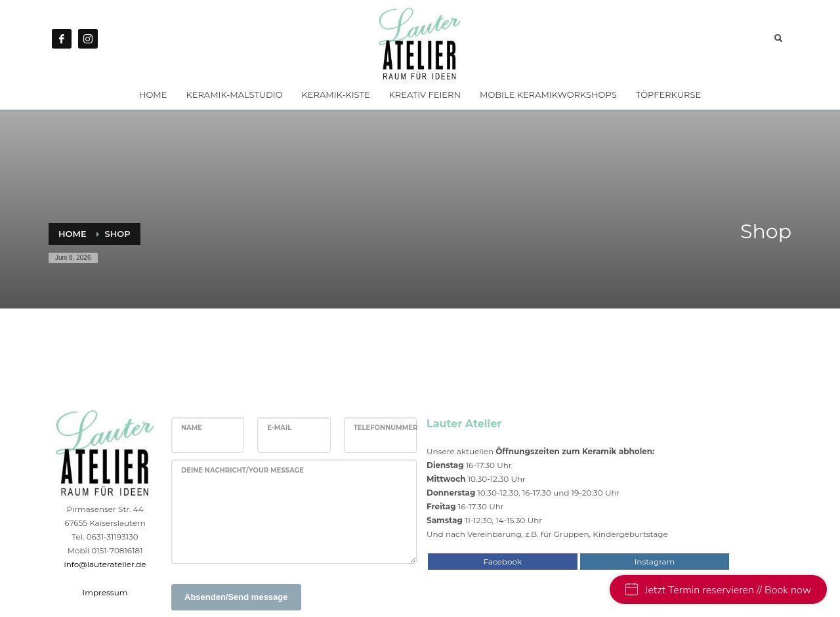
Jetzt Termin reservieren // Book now (718, 590)
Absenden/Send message (236, 597)
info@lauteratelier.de (105, 564)
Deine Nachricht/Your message (242, 470)
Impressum (105, 592)
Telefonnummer (386, 428)
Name (192, 428)
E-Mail (279, 428)
